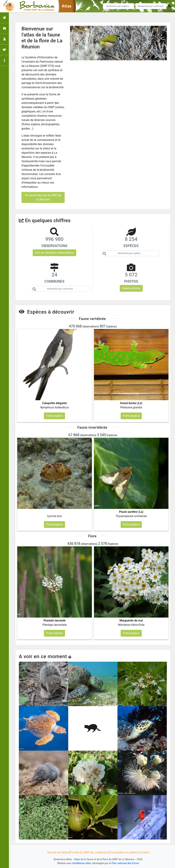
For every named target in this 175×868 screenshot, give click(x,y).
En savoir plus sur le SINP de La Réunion (43, 197)
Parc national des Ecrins (125, 863)
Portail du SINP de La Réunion (89, 852)
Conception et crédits (124, 852)
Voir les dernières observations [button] (54, 253)
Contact (144, 852)
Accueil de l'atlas (58, 852)
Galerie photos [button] (131, 288)
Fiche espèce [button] (54, 416)
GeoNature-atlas (81, 863)
